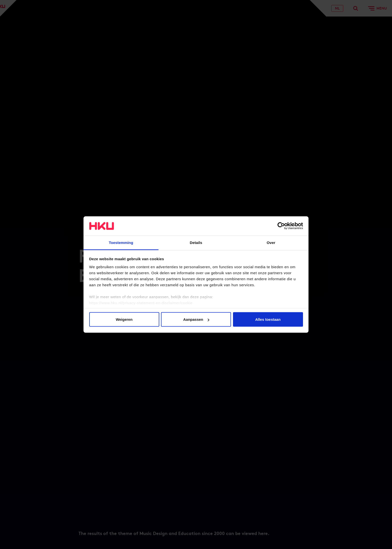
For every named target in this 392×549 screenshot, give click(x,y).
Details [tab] (196, 242)
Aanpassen (196, 319)
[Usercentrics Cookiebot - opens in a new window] (281, 226)
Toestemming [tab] (121, 242)
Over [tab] (271, 242)
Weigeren (124, 319)
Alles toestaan (268, 319)
